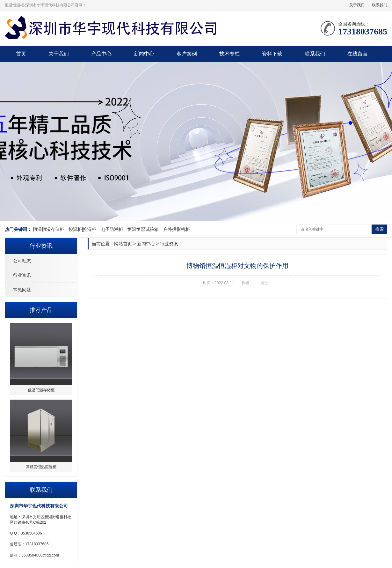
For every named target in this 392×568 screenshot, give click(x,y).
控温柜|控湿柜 (83, 229)
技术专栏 (229, 54)
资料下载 (272, 54)
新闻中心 (144, 54)
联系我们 (380, 5)
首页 (21, 54)
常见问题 (22, 290)
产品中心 (101, 54)
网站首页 (123, 244)
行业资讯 (22, 275)
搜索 (380, 229)
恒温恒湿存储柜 (48, 229)
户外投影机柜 (177, 229)
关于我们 (357, 5)
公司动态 (22, 261)
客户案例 (187, 54)
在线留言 (358, 54)
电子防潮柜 (112, 229)
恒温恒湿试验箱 (143, 229)
